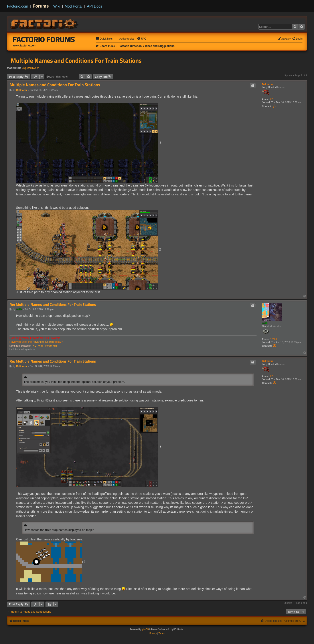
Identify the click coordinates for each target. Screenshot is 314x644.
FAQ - (35, 346)
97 (271, 99)
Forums (41, 6)
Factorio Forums (44, 39)
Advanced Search (43, 342)
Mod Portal (73, 6)
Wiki (57, 6)
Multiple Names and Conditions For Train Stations (76, 60)
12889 (274, 339)
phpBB (146, 629)
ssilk (265, 323)
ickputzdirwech (31, 68)
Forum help (51, 346)
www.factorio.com (25, 46)
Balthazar (268, 84)
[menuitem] (125, 39)
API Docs (95, 6)
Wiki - (41, 346)
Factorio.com (18, 6)
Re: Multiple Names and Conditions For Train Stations (53, 305)
